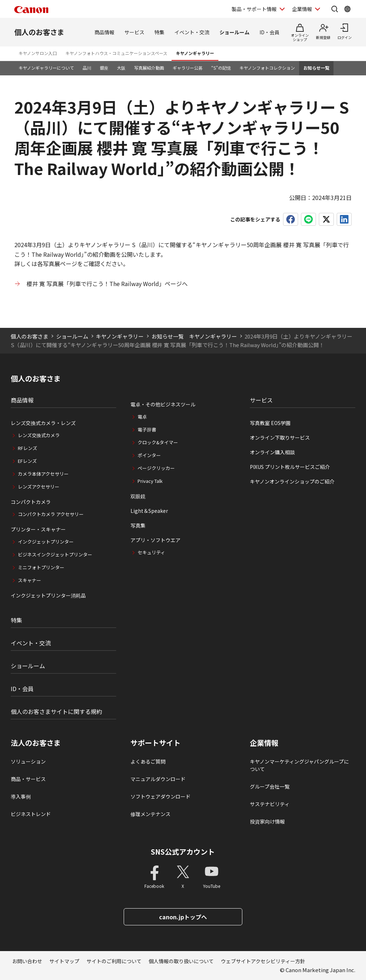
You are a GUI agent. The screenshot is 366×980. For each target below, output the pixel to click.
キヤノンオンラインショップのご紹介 (292, 481)
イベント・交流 (192, 32)
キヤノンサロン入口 (38, 53)
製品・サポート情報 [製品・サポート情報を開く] (254, 9)
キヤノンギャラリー (195, 53)
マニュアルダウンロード (158, 779)
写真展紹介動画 (149, 68)
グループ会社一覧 (270, 786)
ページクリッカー (156, 468)
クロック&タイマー (158, 442)
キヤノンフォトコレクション (267, 68)
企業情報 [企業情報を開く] (302, 9)
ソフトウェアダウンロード (160, 796)
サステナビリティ (270, 804)
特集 (159, 32)
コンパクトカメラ (31, 502)
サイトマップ (64, 961)
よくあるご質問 (148, 761)
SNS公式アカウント (183, 852)
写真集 (138, 525)
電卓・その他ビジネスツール (163, 404)
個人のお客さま (39, 32)
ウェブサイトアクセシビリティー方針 (263, 961)
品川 (87, 68)
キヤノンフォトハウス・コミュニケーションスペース (116, 53)
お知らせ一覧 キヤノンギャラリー (194, 336)
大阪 (121, 68)
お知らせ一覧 (316, 68)
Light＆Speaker (149, 511)
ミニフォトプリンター (41, 567)
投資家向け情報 (267, 821)
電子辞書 (147, 429)
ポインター (149, 455)
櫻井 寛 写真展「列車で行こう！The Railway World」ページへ (107, 284)
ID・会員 (269, 32)
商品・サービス (28, 779)
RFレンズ (28, 448)
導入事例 (21, 796)
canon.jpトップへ (183, 917)
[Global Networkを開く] (347, 9)
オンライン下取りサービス (280, 437)
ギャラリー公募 (188, 68)
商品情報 (104, 32)
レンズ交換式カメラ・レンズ (43, 423)
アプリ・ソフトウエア (155, 540)
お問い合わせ (27, 961)
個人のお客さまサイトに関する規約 (56, 711)
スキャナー (29, 580)
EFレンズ (27, 461)
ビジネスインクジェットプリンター (55, 554)
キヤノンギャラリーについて (46, 68)
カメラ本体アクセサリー (43, 474)
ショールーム (234, 32)
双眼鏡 (138, 496)
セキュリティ (151, 552)
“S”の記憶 (221, 68)
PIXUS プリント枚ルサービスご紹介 (290, 467)
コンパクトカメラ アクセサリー (51, 514)
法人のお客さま (36, 743)
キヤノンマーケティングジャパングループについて (299, 765)
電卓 (142, 417)
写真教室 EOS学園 (270, 423)
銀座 (104, 68)
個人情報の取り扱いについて (181, 961)
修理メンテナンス (150, 814)
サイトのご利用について (114, 961)
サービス (134, 32)
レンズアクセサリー (39, 487)
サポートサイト (155, 743)
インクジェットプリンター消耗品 (48, 595)
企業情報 (264, 743)
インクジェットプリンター (46, 542)
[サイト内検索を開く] (335, 9)
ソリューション (28, 761)
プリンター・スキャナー (38, 529)
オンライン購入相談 (272, 452)
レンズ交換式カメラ (39, 435)
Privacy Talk (150, 481)
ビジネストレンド (31, 814)
